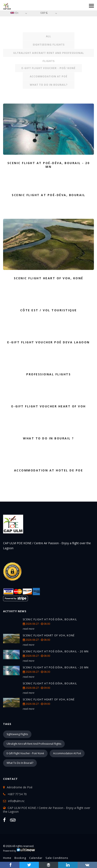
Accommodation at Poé (49, 76)
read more (29, 629)
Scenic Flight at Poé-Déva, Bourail (50, 619)
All (48, 36)
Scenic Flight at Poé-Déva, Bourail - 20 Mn (56, 651)
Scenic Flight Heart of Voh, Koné (49, 635)
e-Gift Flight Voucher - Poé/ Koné (48, 68)
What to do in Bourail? (49, 85)
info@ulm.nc (16, 801)
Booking (20, 858)
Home (7, 858)
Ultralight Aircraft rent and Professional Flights (49, 54)
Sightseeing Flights (49, 45)
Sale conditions (57, 858)
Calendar (36, 858)
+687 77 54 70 (17, 794)
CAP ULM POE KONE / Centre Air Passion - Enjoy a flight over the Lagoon (47, 810)
